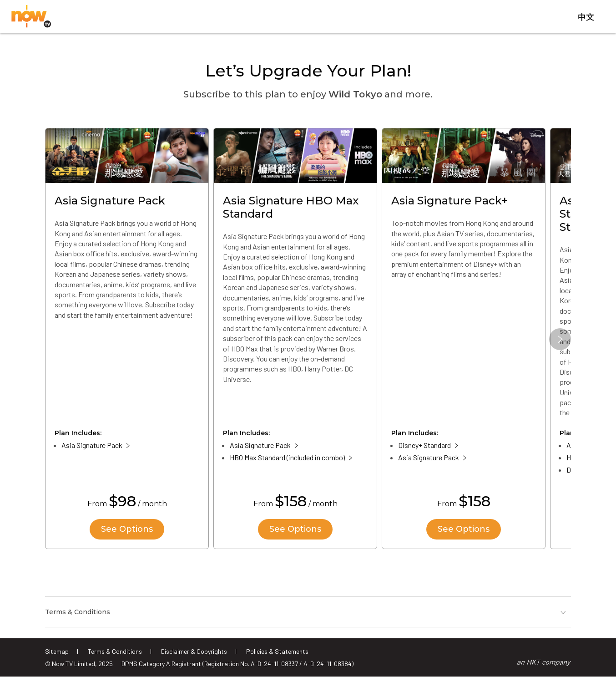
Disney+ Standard (424, 445)
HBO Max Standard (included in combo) (287, 457)
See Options (127, 529)
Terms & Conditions (115, 651)
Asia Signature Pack (92, 445)
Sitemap (57, 651)
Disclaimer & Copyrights (194, 651)
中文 (586, 18)
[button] (560, 339)
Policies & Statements (277, 651)
